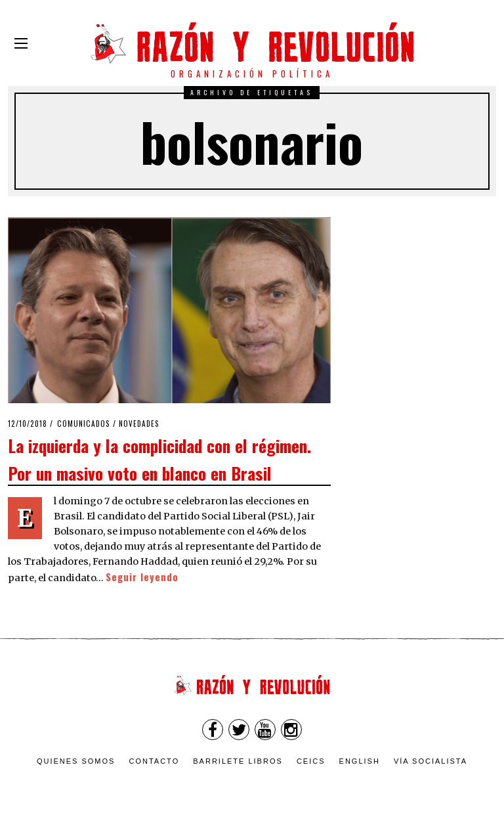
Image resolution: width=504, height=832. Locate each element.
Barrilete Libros (238, 761)
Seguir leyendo (142, 577)
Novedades (139, 424)
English (360, 761)
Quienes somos (76, 761)
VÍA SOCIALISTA (430, 761)
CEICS (311, 761)
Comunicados (84, 424)
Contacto (154, 761)
